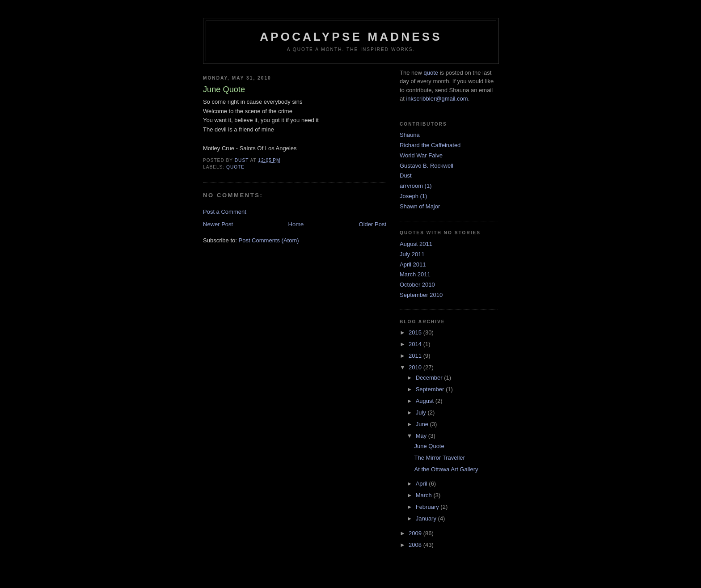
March (425, 495)
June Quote (429, 446)
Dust (406, 176)
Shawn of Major (420, 206)
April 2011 (413, 264)
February (428, 507)
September (431, 389)
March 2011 (415, 274)
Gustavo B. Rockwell (427, 166)
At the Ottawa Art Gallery (446, 469)
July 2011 (412, 254)
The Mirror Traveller (439, 458)
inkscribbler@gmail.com (437, 99)
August (426, 401)
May (422, 436)
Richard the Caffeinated (430, 145)
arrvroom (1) (416, 186)
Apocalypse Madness (351, 37)
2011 (416, 356)
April (422, 484)
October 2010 (417, 285)
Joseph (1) (413, 196)
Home (296, 224)
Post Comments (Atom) (269, 240)
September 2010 (421, 295)
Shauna (410, 135)
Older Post (373, 224)
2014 (416, 344)
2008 (416, 545)
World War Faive (421, 155)
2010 (416, 367)
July (422, 412)
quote (235, 167)
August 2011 (416, 244)
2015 (416, 332)
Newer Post (218, 224)
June (423, 424)
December (430, 378)
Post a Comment (225, 212)
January (427, 518)
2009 (416, 533)
